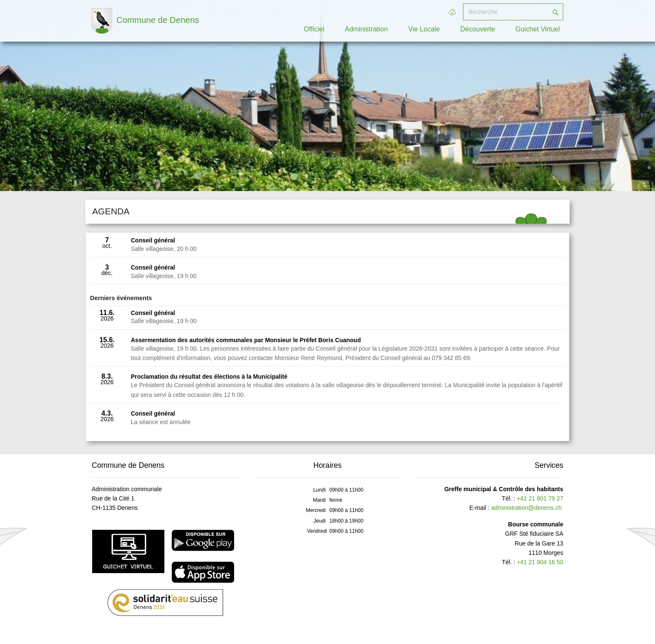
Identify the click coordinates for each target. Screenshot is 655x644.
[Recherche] (505, 12)
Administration (366, 29)
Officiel (314, 29)
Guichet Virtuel (538, 29)
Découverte (478, 29)
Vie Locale (424, 29)
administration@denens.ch (526, 508)
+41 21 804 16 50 (540, 562)
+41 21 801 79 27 (540, 498)
